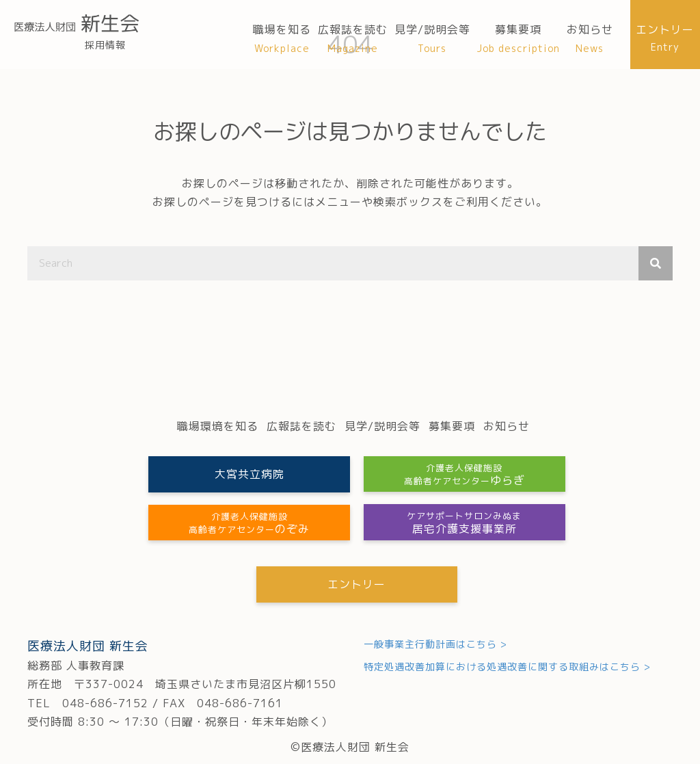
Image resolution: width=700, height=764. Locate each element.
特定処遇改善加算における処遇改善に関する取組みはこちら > (507, 667)
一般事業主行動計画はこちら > (435, 644)
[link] (282, 39)
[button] (247, 474)
